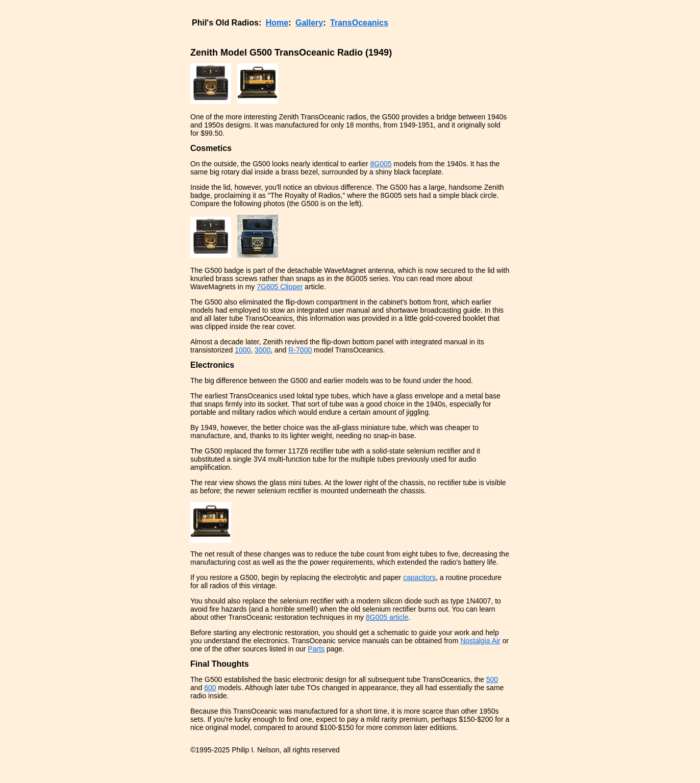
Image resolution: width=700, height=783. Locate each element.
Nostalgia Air (480, 641)
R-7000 (300, 350)
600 (210, 688)
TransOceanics (359, 23)
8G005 (381, 164)
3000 (262, 350)
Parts (316, 649)
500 (492, 679)
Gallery (309, 23)
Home (277, 23)
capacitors (419, 577)
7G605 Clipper (280, 287)
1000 (243, 350)
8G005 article (387, 617)
